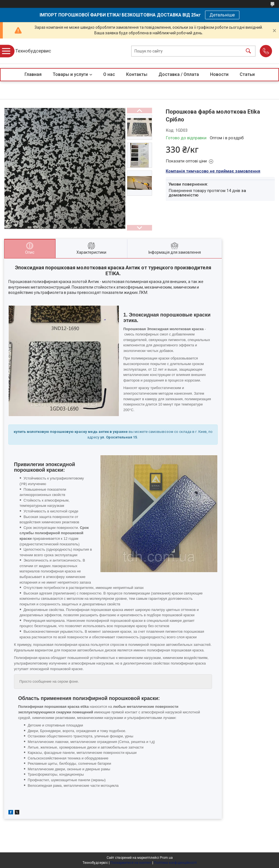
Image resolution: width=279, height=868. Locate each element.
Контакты (137, 74)
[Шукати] (248, 51)
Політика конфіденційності (175, 863)
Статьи (247, 74)
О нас (109, 74)
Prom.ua (166, 858)
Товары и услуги (70, 74)
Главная (33, 74)
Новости (219, 74)
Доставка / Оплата (179, 74)
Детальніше (222, 15)
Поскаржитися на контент (131, 863)
